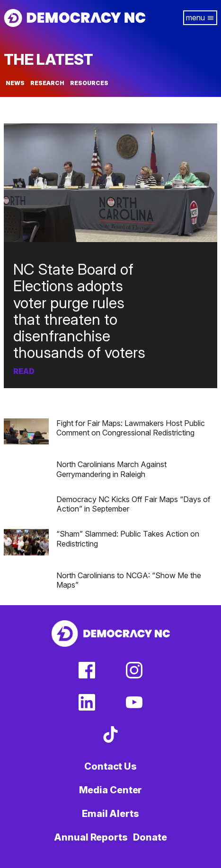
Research (47, 83)
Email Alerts (110, 814)
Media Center (111, 790)
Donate (150, 837)
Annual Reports (91, 837)
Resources (89, 83)
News (15, 83)
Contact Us (110, 766)
